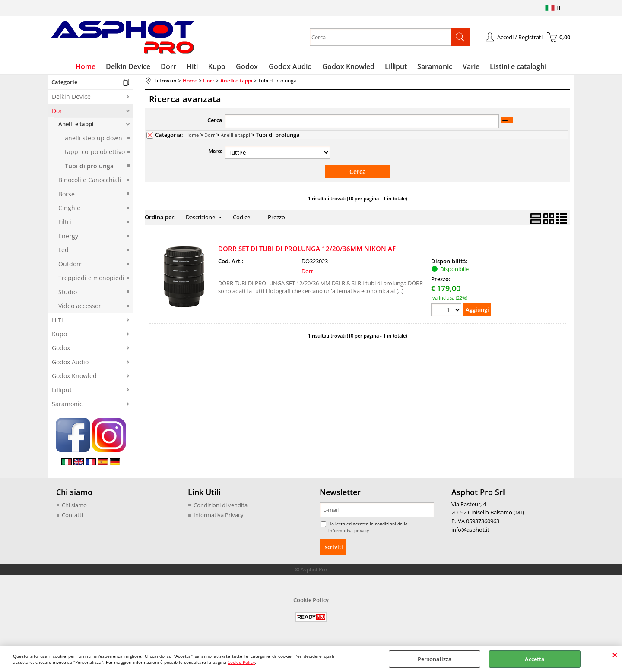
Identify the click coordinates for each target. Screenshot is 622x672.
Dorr (175, 68)
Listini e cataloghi (509, 68)
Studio (68, 295)
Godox (248, 68)
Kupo (220, 68)
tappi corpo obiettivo (95, 155)
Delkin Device (136, 68)
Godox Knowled (346, 68)
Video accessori (81, 309)
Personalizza (435, 659)
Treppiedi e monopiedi (91, 281)
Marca (216, 154)
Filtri (65, 226)
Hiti (197, 68)
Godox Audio (289, 68)
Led (63, 254)
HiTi (57, 323)
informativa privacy (349, 534)
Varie (463, 68)
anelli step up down (94, 141)
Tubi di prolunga (89, 169)
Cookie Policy (241, 662)
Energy (68, 239)
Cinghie (69, 211)
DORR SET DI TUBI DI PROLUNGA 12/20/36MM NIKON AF (307, 252)
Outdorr (70, 267)
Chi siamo (74, 508)
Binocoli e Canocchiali (90, 183)
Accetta (535, 659)
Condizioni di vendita (221, 508)
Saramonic (429, 68)
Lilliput (392, 68)
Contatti (72, 518)
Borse (67, 197)
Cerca (215, 124)
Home (95, 68)
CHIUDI (615, 655)
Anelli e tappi (76, 128)
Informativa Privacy (219, 518)
